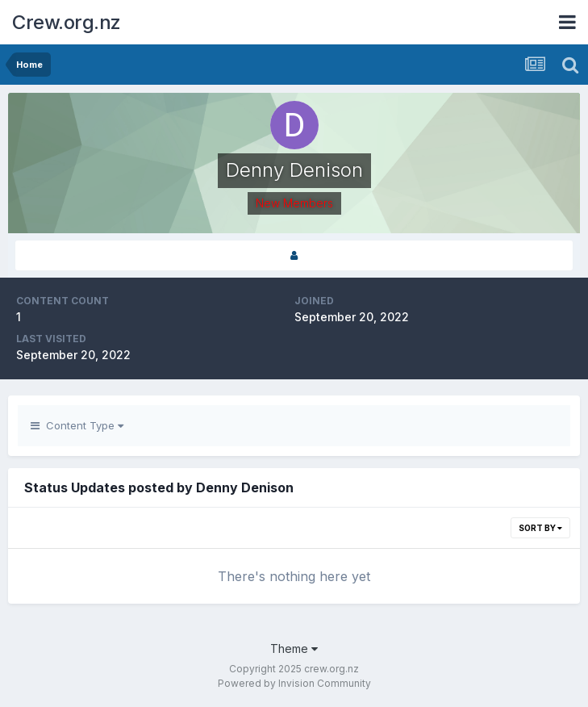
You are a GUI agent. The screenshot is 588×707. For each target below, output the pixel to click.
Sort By (540, 528)
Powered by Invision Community (294, 683)
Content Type (77, 425)
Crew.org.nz (67, 22)
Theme (294, 648)
